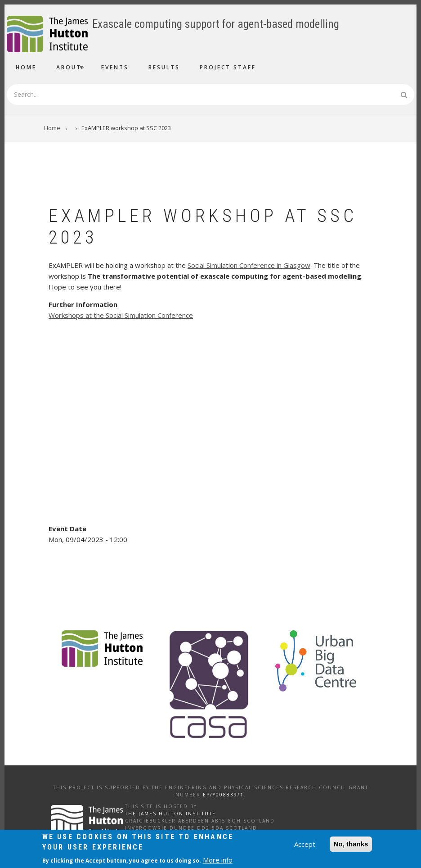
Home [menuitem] (26, 67)
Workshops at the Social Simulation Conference (121, 315)
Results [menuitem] (164, 67)
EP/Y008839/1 (223, 795)
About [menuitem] (67, 69)
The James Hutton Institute (170, 814)
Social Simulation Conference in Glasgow (249, 265)
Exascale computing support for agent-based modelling (216, 24)
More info (218, 860)
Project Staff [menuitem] (228, 67)
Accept (305, 845)
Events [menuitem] (115, 67)
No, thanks (351, 844)
